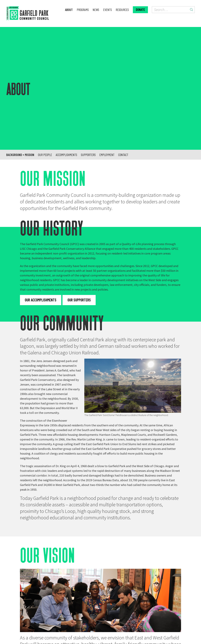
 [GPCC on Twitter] (79, 614)
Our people (45, 62)
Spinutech (129, 634)
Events (107, 10)
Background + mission (20, 62)
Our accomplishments (41, 208)
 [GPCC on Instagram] (86, 614)
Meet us (30, 577)
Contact (123, 62)
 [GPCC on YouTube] (93, 614)
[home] (34, 13)
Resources (122, 10)
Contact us (126, 614)
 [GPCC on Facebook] (73, 614)
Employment (107, 62)
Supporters (88, 62)
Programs (83, 10)
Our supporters (79, 208)
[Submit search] (191, 10)
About (69, 10)
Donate (140, 9)
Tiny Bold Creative (98, 634)
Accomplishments (66, 62)
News (96, 10)
